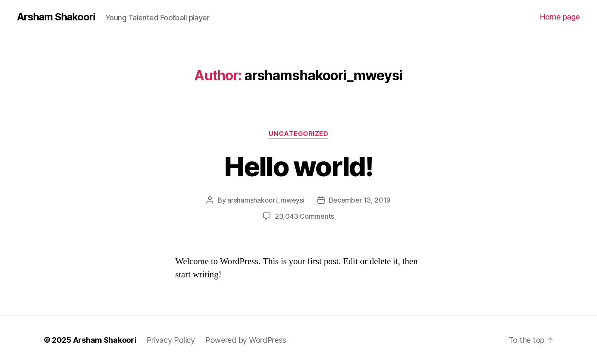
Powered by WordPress (246, 340)
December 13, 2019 (360, 200)
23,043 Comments (304, 216)
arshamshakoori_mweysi (266, 200)
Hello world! (298, 166)
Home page (560, 17)
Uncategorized (298, 134)
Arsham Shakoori (56, 17)
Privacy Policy (171, 340)
